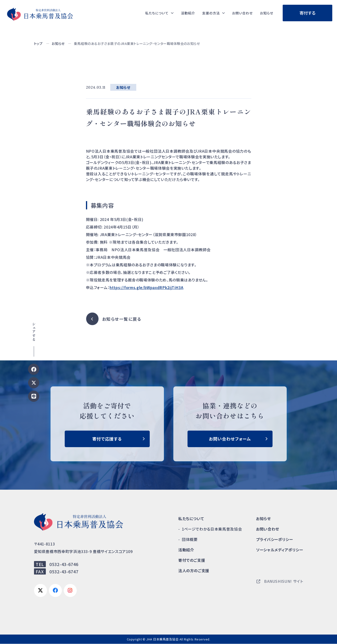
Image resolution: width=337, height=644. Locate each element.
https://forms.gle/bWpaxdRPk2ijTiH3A (146, 287)
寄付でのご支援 (192, 560)
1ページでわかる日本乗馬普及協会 (212, 529)
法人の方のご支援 (194, 571)
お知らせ (266, 13)
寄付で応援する (107, 439)
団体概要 (190, 540)
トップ (38, 43)
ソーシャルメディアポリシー (279, 550)
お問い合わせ (239, 13)
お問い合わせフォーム (230, 439)
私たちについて (191, 519)
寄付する (308, 13)
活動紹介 (179, 13)
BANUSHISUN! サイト (280, 581)
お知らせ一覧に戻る (122, 319)
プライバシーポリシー (274, 540)
